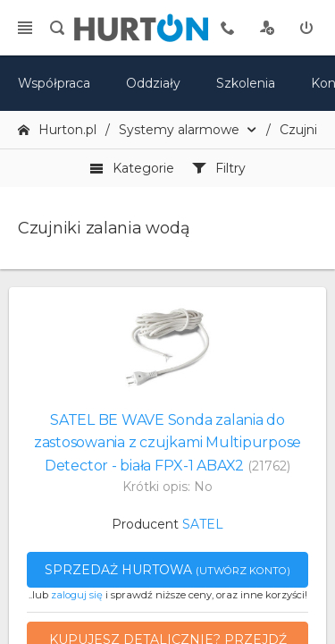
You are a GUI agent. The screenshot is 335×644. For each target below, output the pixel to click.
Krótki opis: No (167, 487)
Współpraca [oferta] (54, 83)
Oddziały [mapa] (153, 83)
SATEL (203, 524)
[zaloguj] (306, 28)
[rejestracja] (267, 28)
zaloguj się (77, 595)
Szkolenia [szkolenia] (246, 83)
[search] (57, 28)
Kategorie (132, 168)
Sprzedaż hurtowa (167, 570)
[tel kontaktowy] (228, 28)
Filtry (219, 168)
